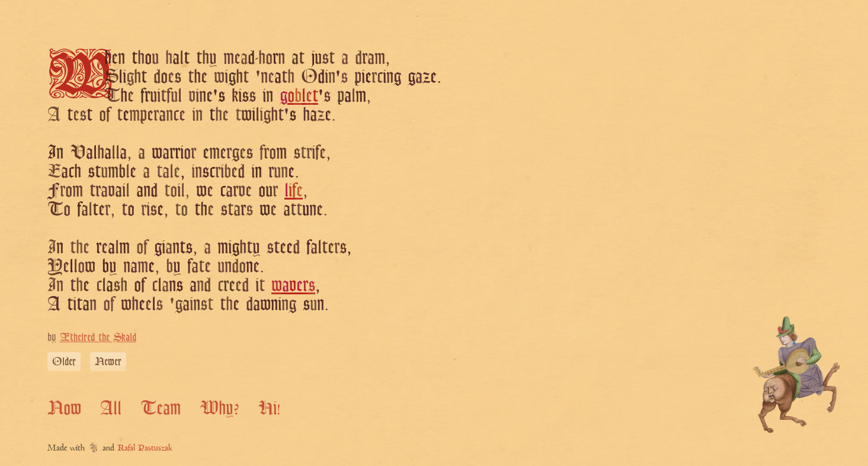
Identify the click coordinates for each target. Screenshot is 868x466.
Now (64, 407)
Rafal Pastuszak (145, 449)
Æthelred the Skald (98, 337)
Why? (220, 407)
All (111, 407)
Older (64, 361)
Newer (108, 361)
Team (161, 407)
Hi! (269, 407)
